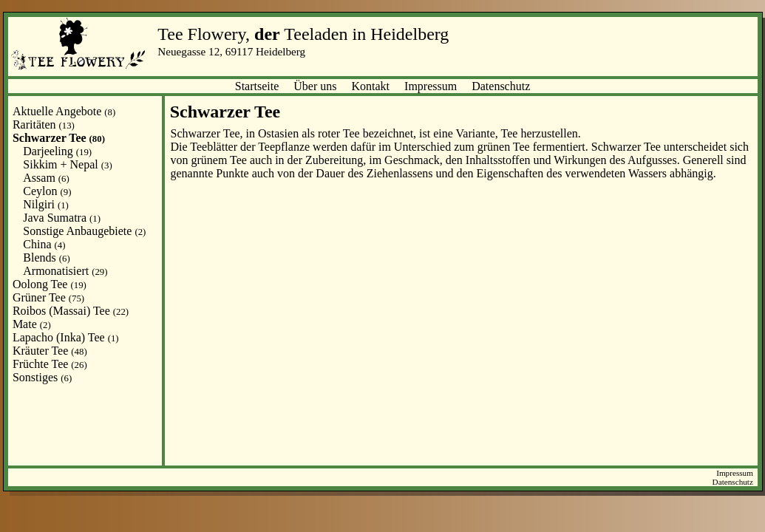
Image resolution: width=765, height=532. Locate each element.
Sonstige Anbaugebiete (84, 231)
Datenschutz (501, 86)
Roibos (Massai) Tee (71, 311)
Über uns (315, 86)
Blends (46, 258)
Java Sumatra (62, 218)
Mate (32, 324)
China (44, 244)
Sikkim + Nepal (67, 164)
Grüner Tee (48, 297)
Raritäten (44, 125)
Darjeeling (57, 151)
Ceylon (47, 191)
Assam (46, 178)
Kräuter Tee (50, 351)
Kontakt (371, 86)
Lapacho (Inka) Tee (66, 337)
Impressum (431, 86)
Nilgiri (46, 204)
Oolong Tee (50, 284)
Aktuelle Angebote (64, 111)
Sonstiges (42, 377)
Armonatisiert (65, 271)
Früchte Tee (50, 364)
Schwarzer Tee (59, 138)
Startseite (257, 86)
